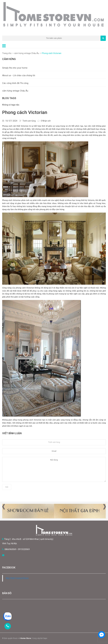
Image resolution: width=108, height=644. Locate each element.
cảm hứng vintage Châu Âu (27, 53)
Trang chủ (7, 53)
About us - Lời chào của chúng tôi (19, 75)
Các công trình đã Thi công (15, 83)
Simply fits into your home (15, 68)
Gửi (7, 487)
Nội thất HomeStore (17, 578)
